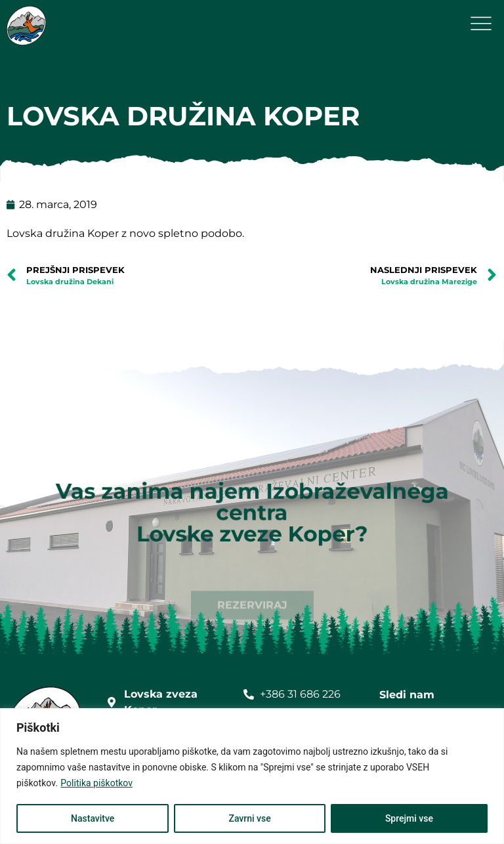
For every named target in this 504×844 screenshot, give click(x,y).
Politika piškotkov (96, 783)
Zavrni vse (249, 818)
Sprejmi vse (409, 818)
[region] (252, 776)
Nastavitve (93, 818)
